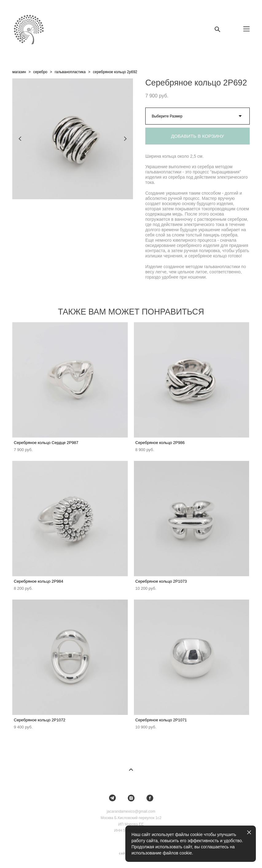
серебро (40, 72)
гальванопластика (70, 72)
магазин (19, 72)
